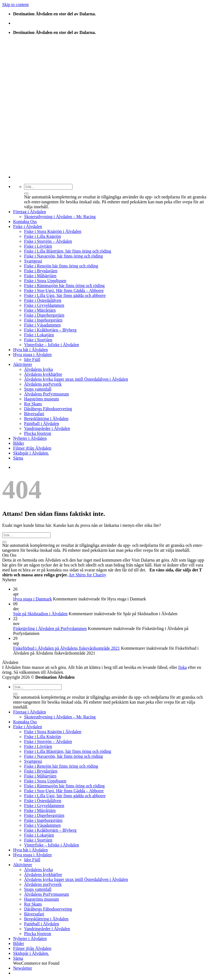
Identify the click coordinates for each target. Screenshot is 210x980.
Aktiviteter (23, 364)
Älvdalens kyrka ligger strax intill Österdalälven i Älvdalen (76, 379)
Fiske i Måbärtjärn (40, 276)
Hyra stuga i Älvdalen (32, 355)
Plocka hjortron (38, 433)
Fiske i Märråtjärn (40, 310)
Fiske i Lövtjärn (38, 246)
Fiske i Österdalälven (43, 300)
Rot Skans (33, 404)
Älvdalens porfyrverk (43, 384)
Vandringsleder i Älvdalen (47, 428)
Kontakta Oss (25, 222)
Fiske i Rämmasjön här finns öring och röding (64, 286)
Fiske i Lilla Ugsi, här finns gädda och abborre (65, 295)
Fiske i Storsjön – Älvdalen (48, 241)
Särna (18, 458)
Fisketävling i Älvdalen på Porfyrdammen (50, 628)
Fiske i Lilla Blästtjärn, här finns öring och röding (68, 251)
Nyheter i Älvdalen (30, 438)
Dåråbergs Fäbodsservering (48, 409)
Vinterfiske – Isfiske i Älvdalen (52, 345)
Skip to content (15, 5)
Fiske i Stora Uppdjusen (45, 281)
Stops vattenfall (38, 389)
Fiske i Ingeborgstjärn (43, 320)
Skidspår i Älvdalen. (31, 453)
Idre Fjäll (32, 359)
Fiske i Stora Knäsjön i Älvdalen (53, 231)
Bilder (19, 443)
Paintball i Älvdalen (42, 423)
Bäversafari (34, 414)
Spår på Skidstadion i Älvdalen (40, 614)
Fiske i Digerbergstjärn (44, 315)
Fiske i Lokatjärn (39, 335)
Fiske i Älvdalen (28, 226)
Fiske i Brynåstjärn (41, 271)
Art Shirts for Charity (87, 575)
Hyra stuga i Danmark (33, 599)
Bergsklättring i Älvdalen (46, 419)
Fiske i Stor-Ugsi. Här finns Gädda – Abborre (64, 290)
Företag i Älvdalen (30, 212)
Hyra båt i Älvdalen (30, 350)
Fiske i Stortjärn (38, 340)
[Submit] (26, 193)
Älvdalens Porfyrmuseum (46, 394)
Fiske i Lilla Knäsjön (43, 236)
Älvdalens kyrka (38, 369)
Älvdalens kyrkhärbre (43, 374)
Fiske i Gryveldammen (44, 305)
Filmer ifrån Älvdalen (32, 448)
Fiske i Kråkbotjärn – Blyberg (50, 330)
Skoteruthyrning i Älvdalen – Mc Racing (60, 217)
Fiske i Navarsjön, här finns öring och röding (63, 256)
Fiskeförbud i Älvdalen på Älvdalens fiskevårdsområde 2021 (66, 648)
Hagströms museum (42, 399)
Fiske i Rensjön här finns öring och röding (61, 266)
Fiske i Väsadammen (42, 325)
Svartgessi (33, 261)
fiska (183, 667)
